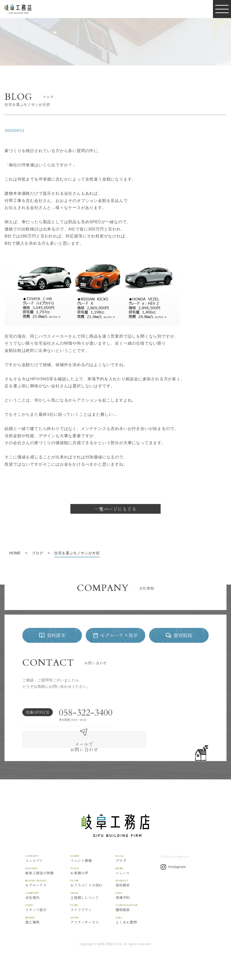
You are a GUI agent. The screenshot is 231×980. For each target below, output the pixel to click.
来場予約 (138, 894)
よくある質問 (138, 918)
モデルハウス (48, 881)
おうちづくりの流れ (93, 881)
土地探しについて (93, 894)
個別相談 (138, 906)
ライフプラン (93, 906)
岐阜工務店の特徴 (48, 869)
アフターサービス (93, 918)
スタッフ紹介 (48, 906)
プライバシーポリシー (175, 855)
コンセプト (48, 856)
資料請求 (138, 881)
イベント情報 (93, 856)
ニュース (138, 869)
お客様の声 (93, 869)
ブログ (138, 856)
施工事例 (48, 918)
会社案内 (48, 894)
